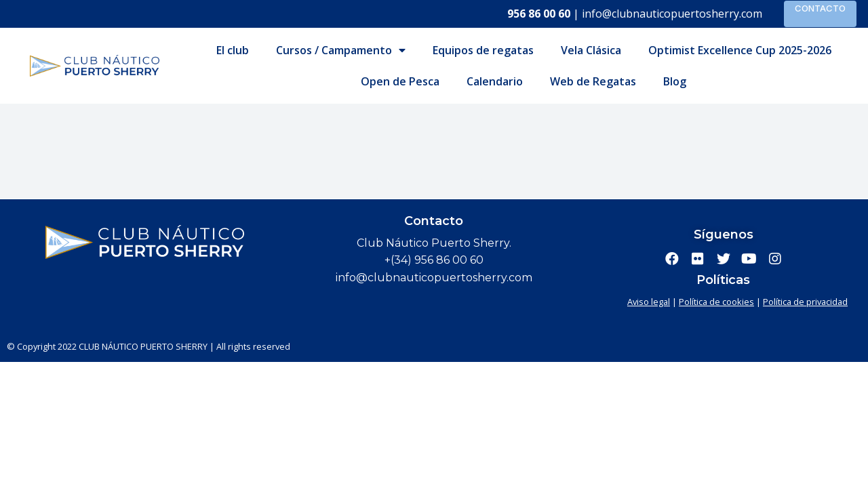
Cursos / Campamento (341, 50)
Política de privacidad (805, 302)
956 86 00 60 (539, 14)
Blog (675, 81)
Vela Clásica (591, 50)
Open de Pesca (400, 81)
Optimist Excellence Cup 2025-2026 (740, 50)
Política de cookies (716, 302)
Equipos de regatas (483, 50)
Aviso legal (649, 302)
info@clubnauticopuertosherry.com (672, 14)
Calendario (495, 81)
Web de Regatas (593, 81)
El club (233, 50)
